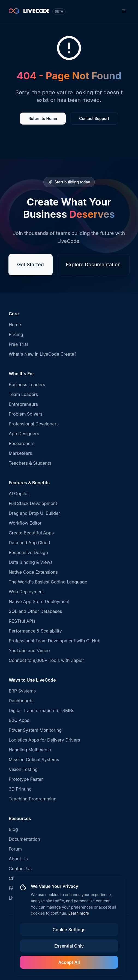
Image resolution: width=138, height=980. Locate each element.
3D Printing (20, 789)
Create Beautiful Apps (31, 533)
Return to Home (43, 119)
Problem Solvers (25, 414)
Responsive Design (28, 552)
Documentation (24, 839)
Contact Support (94, 119)
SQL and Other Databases (35, 611)
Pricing (16, 334)
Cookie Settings (69, 930)
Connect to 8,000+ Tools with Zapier (46, 660)
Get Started (31, 265)
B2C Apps (19, 720)
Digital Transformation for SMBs (41, 710)
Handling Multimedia (30, 750)
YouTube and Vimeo (29, 651)
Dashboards (21, 701)
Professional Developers (34, 424)
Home (15, 325)
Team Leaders (23, 394)
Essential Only (69, 946)
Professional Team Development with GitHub (55, 641)
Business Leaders (27, 385)
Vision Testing (23, 769)
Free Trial (18, 344)
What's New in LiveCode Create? (43, 354)
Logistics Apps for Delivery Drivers (44, 740)
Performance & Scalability (35, 631)
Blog (13, 829)
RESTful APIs (22, 621)
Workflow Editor (25, 523)
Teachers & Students (30, 463)
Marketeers (20, 453)
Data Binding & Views (31, 562)
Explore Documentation (93, 265)
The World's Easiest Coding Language (48, 582)
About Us (18, 859)
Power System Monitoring (35, 730)
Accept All (69, 962)
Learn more (79, 913)
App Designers (24, 434)
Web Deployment (26, 592)
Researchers (22, 443)
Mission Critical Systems (34, 760)
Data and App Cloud (29, 543)
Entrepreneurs (23, 404)
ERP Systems (22, 691)
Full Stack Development (33, 503)
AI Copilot (19, 494)
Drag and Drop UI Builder (34, 513)
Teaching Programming (33, 799)
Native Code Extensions (33, 572)
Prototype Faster (26, 779)
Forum (15, 849)
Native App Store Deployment (39, 601)
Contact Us (20, 869)
